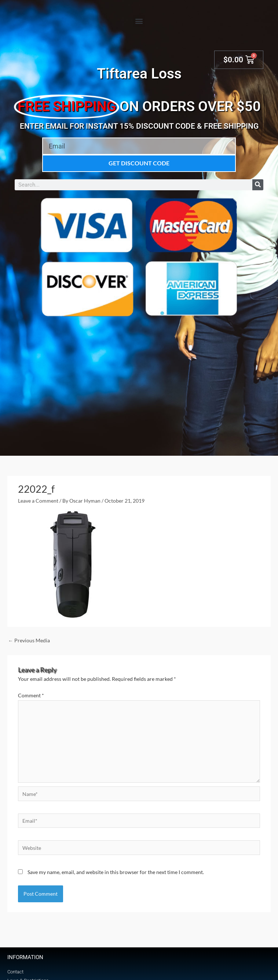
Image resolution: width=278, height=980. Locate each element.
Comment (31, 695)
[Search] (258, 185)
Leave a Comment (38, 501)
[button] (139, 21)
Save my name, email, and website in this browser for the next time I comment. (116, 872)
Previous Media (29, 640)
